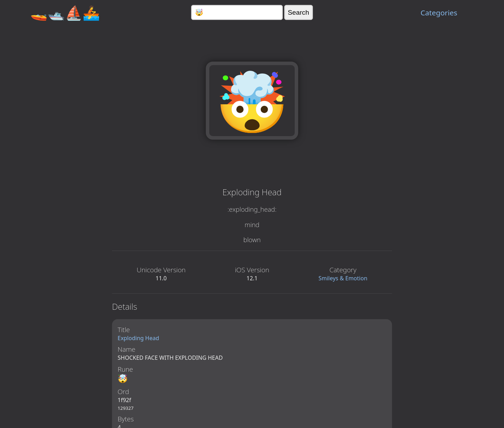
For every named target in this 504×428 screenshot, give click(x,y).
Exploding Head (138, 338)
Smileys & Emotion (343, 278)
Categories (439, 13)
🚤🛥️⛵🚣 (65, 12)
